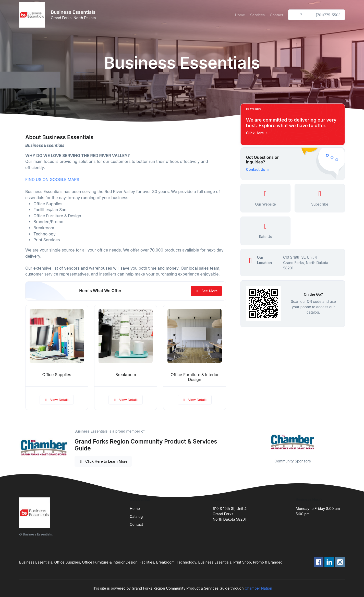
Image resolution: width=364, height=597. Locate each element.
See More (206, 291)
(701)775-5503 (325, 15)
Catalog (136, 516)
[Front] (33, 15)
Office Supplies (57, 375)
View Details (57, 400)
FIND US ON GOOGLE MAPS (52, 180)
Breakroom (126, 375)
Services (257, 15)
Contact (276, 15)
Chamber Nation (258, 588)
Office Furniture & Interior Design (195, 377)
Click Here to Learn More (103, 461)
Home (240, 15)
